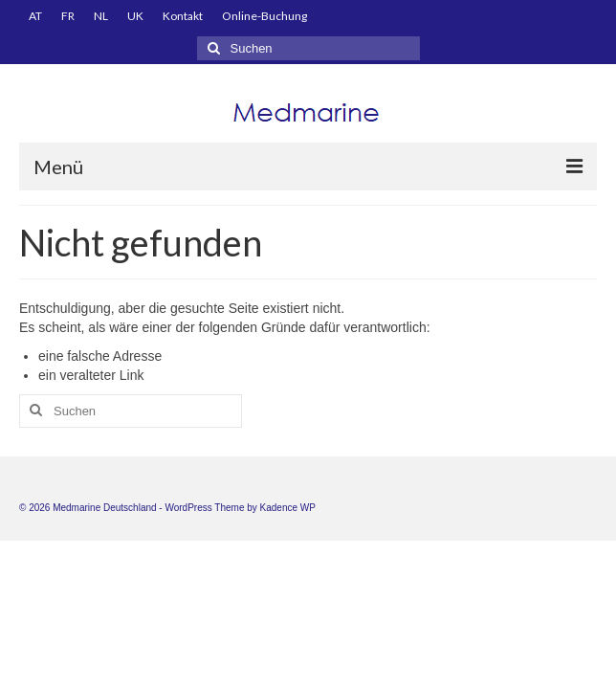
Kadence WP (288, 508)
